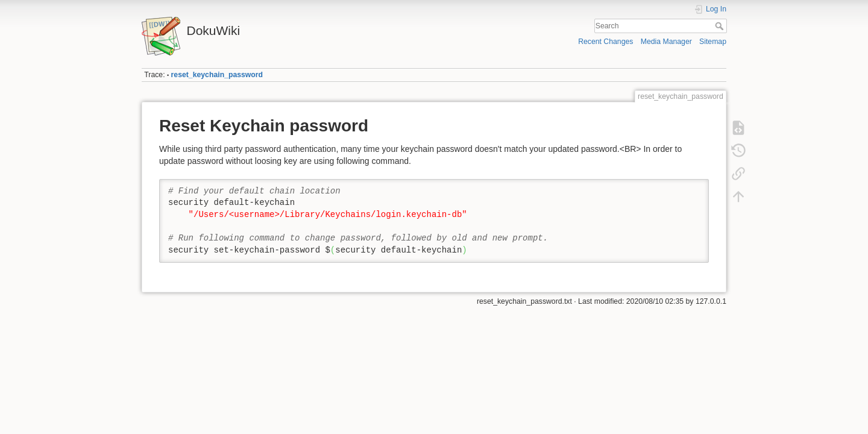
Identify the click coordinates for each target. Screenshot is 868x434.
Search (721, 26)
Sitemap (713, 42)
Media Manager (666, 42)
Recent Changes (605, 42)
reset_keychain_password (217, 75)
